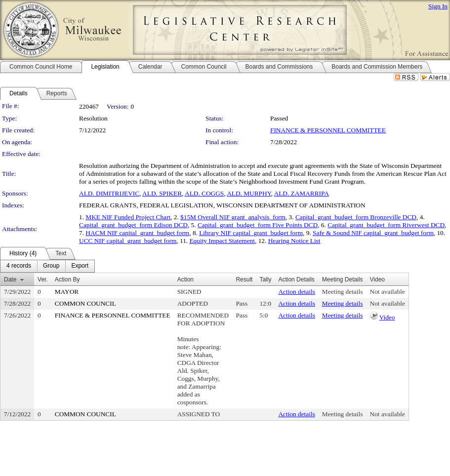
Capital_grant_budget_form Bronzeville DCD (356, 217)
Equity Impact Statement (222, 241)
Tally (265, 279)
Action (185, 279)
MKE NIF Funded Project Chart (128, 217)
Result (244, 279)
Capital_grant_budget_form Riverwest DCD (386, 225)
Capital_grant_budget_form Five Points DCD (258, 225)
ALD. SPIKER (162, 193)
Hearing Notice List (294, 241)
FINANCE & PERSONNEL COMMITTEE (328, 130)
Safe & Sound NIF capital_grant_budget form (373, 233)
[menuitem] (19, 266)
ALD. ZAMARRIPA (302, 193)
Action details (296, 292)
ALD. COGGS (204, 193)
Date (10, 279)
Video (387, 317)
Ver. (43, 279)
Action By (67, 279)
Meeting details (343, 292)
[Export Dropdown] (80, 266)
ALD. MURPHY (249, 193)
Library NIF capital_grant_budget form (251, 233)
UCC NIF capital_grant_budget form (128, 241)
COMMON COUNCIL (85, 303)
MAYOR (67, 292)
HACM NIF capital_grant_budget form (137, 233)
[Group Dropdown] (51, 266)
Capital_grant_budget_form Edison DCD (133, 225)
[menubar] (47, 266)
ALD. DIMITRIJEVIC (109, 193)
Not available (388, 292)
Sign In (438, 6)
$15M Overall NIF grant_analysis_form (233, 217)
